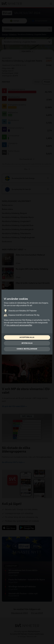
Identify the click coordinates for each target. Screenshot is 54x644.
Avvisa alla (27, 343)
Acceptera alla (27, 337)
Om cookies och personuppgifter (18, 325)
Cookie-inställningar (27, 349)
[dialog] (27, 322)
